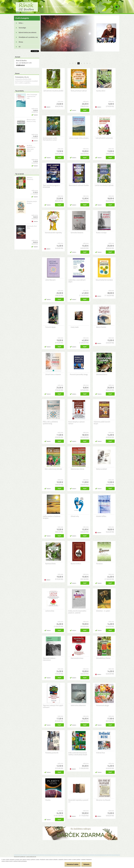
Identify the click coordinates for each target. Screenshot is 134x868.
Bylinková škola (50, 564)
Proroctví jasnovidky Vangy (79, 374)
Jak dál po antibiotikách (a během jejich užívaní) (31, 148)
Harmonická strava (77, 658)
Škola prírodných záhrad (79, 91)
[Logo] (27, 7)
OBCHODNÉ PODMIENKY (59, 7)
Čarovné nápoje (50, 327)
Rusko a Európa (101, 233)
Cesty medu (75, 327)
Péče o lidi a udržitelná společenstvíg (50, 423)
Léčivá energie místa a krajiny (79, 138)
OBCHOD (48, 7)
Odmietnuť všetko (72, 864)
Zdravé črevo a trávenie (53, 374)
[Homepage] (42, 7)
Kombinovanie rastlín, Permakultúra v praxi (50, 139)
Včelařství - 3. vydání (103, 611)
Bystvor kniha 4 (76, 564)
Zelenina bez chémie (77, 469)
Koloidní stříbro (101, 516)
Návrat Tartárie (101, 327)
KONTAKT (83, 7)
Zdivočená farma (102, 374)
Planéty (48, 800)
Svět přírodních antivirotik (104, 138)
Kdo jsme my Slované (103, 800)
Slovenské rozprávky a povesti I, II (78, 801)
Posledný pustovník (52, 753)
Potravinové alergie (103, 705)
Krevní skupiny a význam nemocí (76, 423)
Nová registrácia (115, 2)
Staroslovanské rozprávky (53, 233)
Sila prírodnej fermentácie (104, 280)
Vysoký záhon (101, 91)
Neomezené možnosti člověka (79, 185)
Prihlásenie (107, 2)
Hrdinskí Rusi (100, 753)
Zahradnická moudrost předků (53, 91)
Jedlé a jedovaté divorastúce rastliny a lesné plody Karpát (78, 754)
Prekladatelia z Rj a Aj (22, 77)
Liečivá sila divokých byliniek (104, 185)
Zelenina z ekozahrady (30, 178)
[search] (112, 7)
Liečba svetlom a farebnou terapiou (52, 517)
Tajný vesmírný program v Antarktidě (51, 186)
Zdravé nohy (75, 516)
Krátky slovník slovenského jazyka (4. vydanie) (77, 612)
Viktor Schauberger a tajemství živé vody (32, 96)
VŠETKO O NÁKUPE (73, 7)
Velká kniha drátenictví (78, 705)
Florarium (99, 564)
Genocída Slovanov (77, 233)
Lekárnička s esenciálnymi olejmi (77, 281)
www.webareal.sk (31, 857)
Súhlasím (86, 864)
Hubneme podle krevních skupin (102, 423)
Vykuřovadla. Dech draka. (32, 227)
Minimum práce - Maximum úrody (31, 120)
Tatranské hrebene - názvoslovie (50, 659)
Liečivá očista (50, 611)
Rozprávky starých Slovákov (32, 202)
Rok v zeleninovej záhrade (53, 469)
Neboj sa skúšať (101, 469)
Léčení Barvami (50, 280)
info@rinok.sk (20, 65)
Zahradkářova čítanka (103, 658)
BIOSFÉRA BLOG (92, 7)
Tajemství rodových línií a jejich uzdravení (53, 706)
